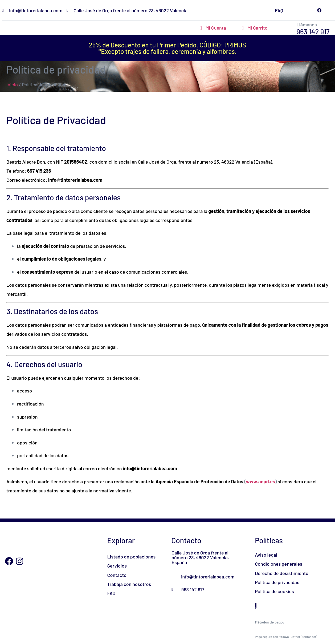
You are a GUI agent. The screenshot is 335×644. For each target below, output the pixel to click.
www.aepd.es (260, 481)
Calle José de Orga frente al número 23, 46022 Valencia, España (200, 557)
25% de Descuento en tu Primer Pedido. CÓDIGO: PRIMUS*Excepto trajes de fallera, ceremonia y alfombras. (167, 48)
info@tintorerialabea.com (75, 180)
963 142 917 (313, 32)
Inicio (12, 84)
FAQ (279, 10)
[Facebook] (9, 561)
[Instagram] (20, 561)
